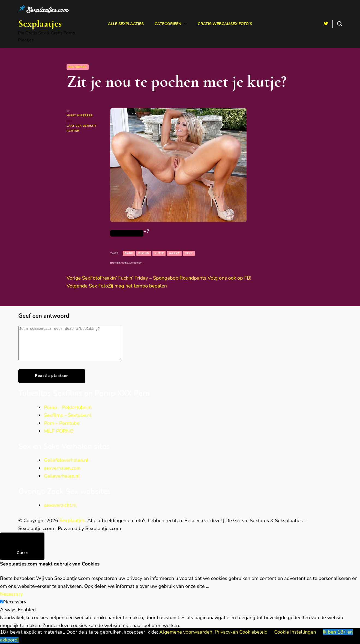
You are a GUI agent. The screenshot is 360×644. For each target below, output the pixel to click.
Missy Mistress (80, 116)
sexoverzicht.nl (60, 512)
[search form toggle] (340, 24)
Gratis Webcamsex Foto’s (225, 24)
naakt (174, 253)
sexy (189, 253)
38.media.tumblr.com (130, 263)
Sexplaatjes (40, 24)
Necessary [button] (11, 601)
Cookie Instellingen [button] (295, 632)
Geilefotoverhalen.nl (66, 467)
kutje (159, 253)
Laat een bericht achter (82, 129)
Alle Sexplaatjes (126, 24)
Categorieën (168, 24)
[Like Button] (127, 233)
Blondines (78, 67)
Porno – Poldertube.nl (68, 414)
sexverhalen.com (62, 475)
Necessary (15, 608)
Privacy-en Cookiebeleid (241, 632)
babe (129, 253)
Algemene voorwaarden (186, 632)
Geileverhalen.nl (62, 483)
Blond (144, 253)
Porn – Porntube (62, 430)
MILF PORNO (59, 438)
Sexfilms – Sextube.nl (68, 422)
